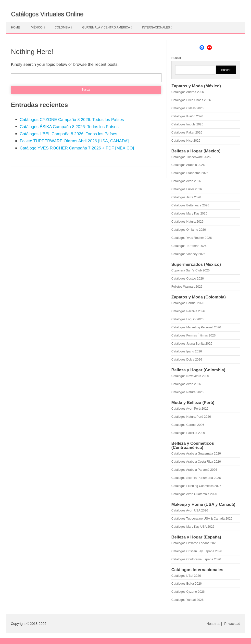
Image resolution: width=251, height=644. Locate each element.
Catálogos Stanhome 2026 (190, 173)
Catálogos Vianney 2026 (188, 254)
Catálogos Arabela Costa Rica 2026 (196, 462)
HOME (15, 27)
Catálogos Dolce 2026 (187, 359)
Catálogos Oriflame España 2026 (194, 543)
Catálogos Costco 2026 (188, 278)
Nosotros (213, 624)
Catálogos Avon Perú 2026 (190, 409)
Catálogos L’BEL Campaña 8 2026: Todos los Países (68, 134)
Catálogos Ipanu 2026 (187, 351)
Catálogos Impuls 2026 (187, 124)
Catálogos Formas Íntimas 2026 (194, 335)
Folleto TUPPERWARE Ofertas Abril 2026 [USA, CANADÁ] (74, 141)
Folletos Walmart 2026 (187, 287)
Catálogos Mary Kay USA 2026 (193, 527)
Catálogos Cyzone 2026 (188, 592)
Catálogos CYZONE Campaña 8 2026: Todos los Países (72, 120)
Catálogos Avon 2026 (186, 181)
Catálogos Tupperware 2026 (191, 157)
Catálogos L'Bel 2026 (186, 576)
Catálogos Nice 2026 (186, 141)
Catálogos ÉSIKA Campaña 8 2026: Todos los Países (69, 127)
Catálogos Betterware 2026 (190, 205)
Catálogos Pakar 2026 (187, 132)
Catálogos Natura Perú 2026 (191, 417)
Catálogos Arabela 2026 (188, 165)
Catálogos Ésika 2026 (187, 584)
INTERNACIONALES (156, 27)
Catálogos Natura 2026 (187, 221)
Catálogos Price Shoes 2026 (191, 100)
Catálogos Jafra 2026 (186, 197)
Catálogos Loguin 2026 (187, 319)
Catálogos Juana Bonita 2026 (192, 343)
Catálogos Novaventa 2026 (190, 376)
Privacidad (232, 624)
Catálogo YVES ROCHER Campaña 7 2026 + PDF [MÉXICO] (77, 148)
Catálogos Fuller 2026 (187, 189)
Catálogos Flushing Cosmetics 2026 (196, 486)
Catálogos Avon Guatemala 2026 (194, 494)
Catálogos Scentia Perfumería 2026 (196, 478)
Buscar (176, 58)
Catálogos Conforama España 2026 (196, 559)
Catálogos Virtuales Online (47, 14)
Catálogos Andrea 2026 (188, 92)
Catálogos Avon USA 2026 (190, 510)
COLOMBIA (62, 27)
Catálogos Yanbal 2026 (187, 600)
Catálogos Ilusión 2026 (187, 116)
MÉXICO (37, 27)
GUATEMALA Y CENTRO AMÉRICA (106, 27)
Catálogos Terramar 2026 (189, 246)
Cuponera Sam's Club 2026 (190, 270)
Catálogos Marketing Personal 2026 (196, 327)
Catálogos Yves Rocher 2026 (192, 238)
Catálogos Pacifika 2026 (188, 311)
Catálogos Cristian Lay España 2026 (197, 551)
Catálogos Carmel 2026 (188, 303)
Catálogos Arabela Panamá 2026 (194, 470)
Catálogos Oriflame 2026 (189, 230)
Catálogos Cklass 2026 (187, 108)
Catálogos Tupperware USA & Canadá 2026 (202, 518)
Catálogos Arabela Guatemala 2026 (196, 453)
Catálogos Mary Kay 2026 (189, 213)
